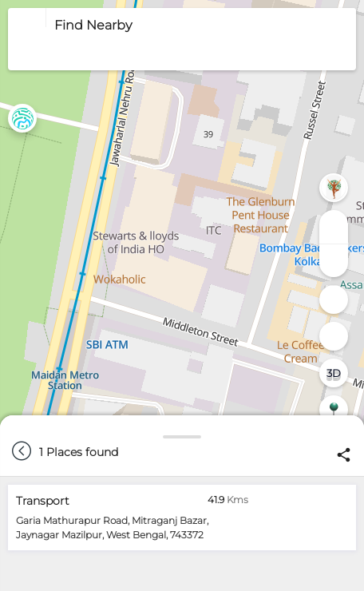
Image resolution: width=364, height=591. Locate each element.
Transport (43, 501)
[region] (182, 295)
